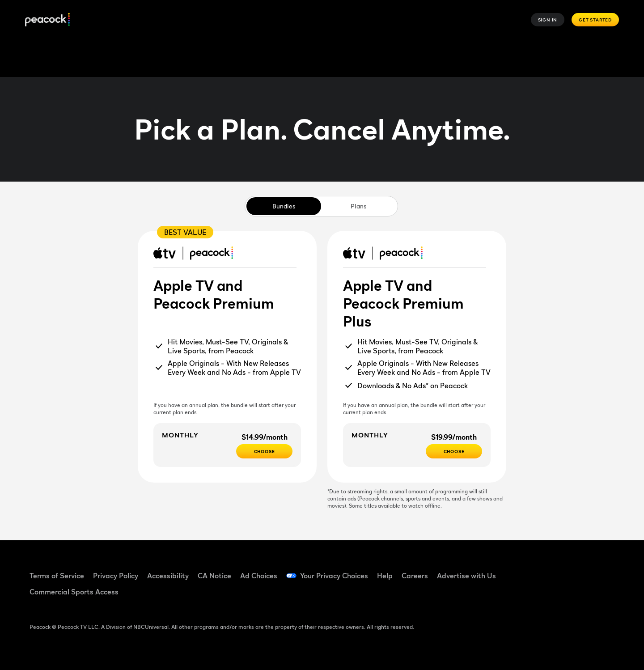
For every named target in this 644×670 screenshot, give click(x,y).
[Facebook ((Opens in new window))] (530, 570)
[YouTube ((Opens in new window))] (577, 570)
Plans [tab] (358, 206)
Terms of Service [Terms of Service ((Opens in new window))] (57, 576)
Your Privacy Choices (334, 576)
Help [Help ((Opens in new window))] (385, 576)
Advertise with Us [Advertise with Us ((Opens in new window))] (466, 576)
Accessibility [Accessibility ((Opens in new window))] (168, 576)
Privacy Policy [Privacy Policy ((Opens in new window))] (116, 576)
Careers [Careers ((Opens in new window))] (415, 576)
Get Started (595, 20)
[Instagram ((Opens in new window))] (600, 570)
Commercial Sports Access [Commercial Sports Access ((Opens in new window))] (74, 592)
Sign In (548, 20)
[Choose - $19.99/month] (454, 451)
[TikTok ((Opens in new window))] (554, 570)
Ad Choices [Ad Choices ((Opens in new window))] (259, 576)
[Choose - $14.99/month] (264, 451)
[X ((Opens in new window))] (530, 595)
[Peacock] (47, 20)
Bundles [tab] (284, 206)
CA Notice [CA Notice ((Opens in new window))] (214, 576)
